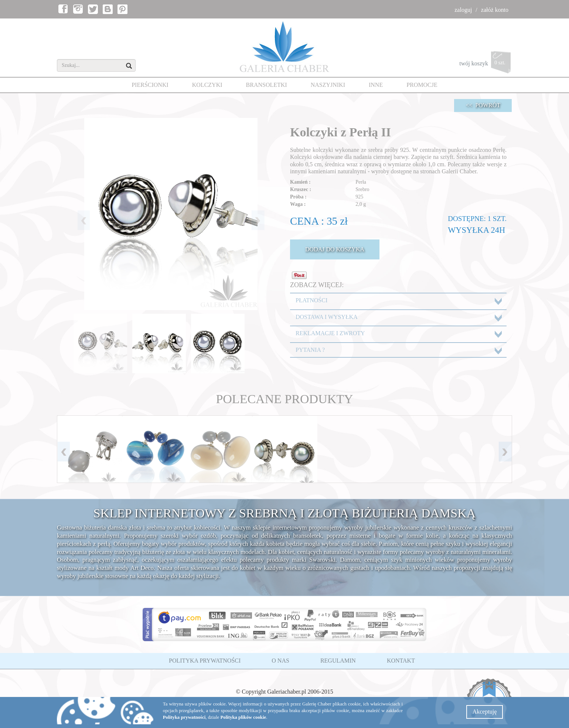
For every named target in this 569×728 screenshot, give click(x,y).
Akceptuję (485, 712)
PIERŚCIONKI (150, 85)
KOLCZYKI (207, 85)
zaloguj (463, 10)
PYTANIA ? (310, 350)
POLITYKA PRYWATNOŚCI (205, 661)
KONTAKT (401, 661)
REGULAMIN (338, 661)
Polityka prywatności (184, 717)
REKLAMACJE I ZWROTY (330, 333)
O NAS (280, 661)
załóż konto (495, 10)
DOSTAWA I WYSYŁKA (327, 317)
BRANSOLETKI (267, 85)
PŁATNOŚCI (311, 300)
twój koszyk (486, 64)
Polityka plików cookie (243, 717)
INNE (376, 85)
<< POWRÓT (483, 105)
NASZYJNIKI (328, 85)
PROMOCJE (422, 85)
